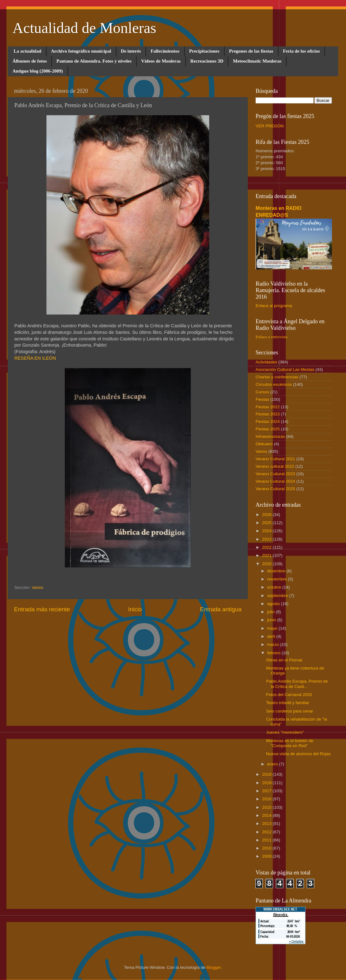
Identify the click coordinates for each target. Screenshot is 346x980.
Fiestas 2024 (268, 421)
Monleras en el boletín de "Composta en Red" (290, 743)
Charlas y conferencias (277, 377)
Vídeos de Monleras (161, 61)
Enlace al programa (274, 306)
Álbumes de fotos (30, 61)
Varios (38, 587)
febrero (274, 653)
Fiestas (262, 399)
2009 (267, 856)
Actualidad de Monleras (84, 28)
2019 (267, 774)
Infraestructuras (270, 436)
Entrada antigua (221, 609)
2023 (267, 539)
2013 (267, 824)
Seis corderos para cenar (290, 711)
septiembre (278, 596)
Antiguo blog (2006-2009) (38, 71)
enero (273, 764)
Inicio (135, 609)
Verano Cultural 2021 (275, 459)
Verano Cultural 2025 (275, 489)
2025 (267, 523)
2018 (267, 783)
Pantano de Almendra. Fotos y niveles (94, 61)
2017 (267, 791)
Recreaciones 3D (207, 61)
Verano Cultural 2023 (275, 474)
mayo (273, 628)
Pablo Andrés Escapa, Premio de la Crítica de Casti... (297, 684)
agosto (274, 604)
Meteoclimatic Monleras (257, 61)
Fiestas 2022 (268, 407)
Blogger (214, 967)
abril (272, 636)
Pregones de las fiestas (251, 51)
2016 (267, 799)
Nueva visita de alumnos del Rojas (298, 754)
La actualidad (28, 51)
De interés (131, 51)
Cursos (262, 392)
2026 (267, 515)
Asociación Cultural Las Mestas (285, 369)
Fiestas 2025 (268, 429)
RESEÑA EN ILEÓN (35, 358)
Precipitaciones (204, 51)
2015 (267, 807)
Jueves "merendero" (285, 732)
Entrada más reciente (42, 609)
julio (272, 612)
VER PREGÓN (270, 126)
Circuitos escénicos (274, 384)
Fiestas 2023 (268, 414)
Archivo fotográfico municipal (81, 51)
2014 (267, 815)
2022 (267, 547)
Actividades (266, 362)
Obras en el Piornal (284, 660)
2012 (267, 832)
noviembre (278, 579)
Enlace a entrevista (272, 337)
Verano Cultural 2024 (275, 481)
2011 (267, 840)
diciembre (277, 571)
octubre (275, 587)
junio (272, 620)
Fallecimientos (165, 51)
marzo (274, 644)
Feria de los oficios (302, 51)
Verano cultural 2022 (275, 466)
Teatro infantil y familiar (288, 703)
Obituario (264, 444)
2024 (267, 531)
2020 (267, 564)
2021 (267, 555)
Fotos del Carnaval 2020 (289, 695)
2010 (267, 848)
